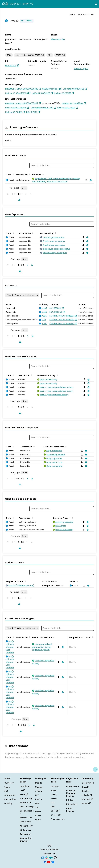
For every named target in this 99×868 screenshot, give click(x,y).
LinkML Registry (70, 810)
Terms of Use (26, 818)
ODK (53, 807)
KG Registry (72, 804)
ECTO (38, 820)
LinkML (54, 794)
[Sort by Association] (29, 174)
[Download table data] (19, 200)
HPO (37, 795)
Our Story (9, 783)
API (22, 790)
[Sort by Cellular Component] (66, 446)
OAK (53, 803)
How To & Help (27, 807)
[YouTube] (49, 862)
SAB (6, 791)
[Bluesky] (53, 862)
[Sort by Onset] (92, 637)
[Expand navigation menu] (96, 4)
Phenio (39, 799)
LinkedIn (87, 795)
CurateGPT (56, 815)
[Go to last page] (31, 265)
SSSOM (54, 799)
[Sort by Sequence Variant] (25, 581)
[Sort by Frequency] (81, 637)
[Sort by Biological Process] (72, 518)
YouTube (87, 799)
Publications (10, 799)
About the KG (26, 826)
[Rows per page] (24, 188)
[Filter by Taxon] (22, 295)
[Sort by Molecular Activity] (57, 375)
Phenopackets (58, 819)
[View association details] (90, 180)
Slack (85, 787)
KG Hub (70, 800)
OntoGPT (55, 811)
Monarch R (26, 799)
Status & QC (26, 803)
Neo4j (24, 794)
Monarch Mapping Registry (71, 793)
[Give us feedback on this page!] (95, 769)
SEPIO (38, 816)
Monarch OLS (73, 786)
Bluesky (86, 803)
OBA (37, 803)
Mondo (39, 783)
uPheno (39, 791)
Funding (8, 803)
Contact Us (10, 795)
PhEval (54, 790)
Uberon (39, 787)
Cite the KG (25, 822)
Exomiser (55, 786)
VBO (37, 807)
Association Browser (26, 840)
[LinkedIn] (45, 862)
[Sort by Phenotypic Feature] (53, 637)
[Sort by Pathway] (42, 174)
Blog (85, 791)
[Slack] (47, 858)
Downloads (25, 786)
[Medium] (51, 858)
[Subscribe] (43, 858)
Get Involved (88, 783)
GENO (38, 812)
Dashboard (25, 834)
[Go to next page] (27, 265)
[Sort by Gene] (13, 174)
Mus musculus (58, 39)
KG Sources (25, 830)
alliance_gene (81, 69)
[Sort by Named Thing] (55, 233)
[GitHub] (55, 858)
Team (7, 787)
